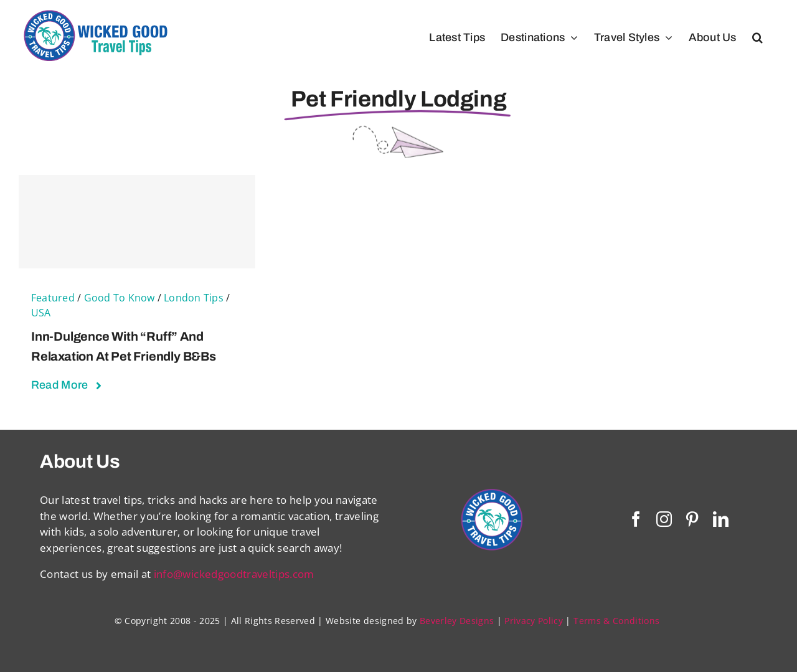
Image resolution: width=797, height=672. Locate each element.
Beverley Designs (457, 621)
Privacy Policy (534, 621)
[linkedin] (721, 519)
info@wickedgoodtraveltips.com (234, 574)
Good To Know (120, 298)
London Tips (194, 298)
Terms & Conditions (616, 621)
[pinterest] (692, 519)
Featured (53, 298)
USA (41, 313)
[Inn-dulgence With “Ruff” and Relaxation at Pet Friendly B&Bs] (137, 222)
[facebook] (636, 519)
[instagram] (664, 519)
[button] (757, 37)
